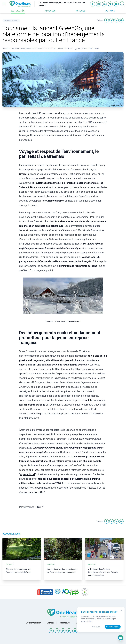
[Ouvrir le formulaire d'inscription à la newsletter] (121, 638)
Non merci (96, 627)
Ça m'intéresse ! (113, 627)
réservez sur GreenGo (31, 492)
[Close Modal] (121, 610)
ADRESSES (50, 11)
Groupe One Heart (33, 623)
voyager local (27, 474)
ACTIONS (110, 11)
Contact (50, 623)
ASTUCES (81, 11)
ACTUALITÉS (18, 11)
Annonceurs (65, 623)
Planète (15, 21)
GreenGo (24, 174)
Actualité (7, 21)
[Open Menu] (4, 4)
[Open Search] (123, 4)
